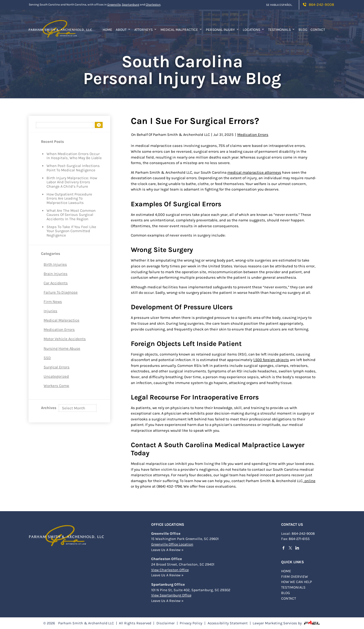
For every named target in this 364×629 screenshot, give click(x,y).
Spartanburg (131, 5)
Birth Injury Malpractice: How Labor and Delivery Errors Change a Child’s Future (72, 182)
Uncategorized (56, 376)
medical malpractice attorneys (254, 172)
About (123, 29)
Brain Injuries (56, 274)
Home (107, 30)
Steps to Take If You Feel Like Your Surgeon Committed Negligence (71, 231)
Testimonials (282, 29)
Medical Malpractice (182, 29)
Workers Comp (56, 386)
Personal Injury (223, 29)
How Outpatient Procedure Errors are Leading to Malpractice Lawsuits (69, 199)
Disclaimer (166, 623)
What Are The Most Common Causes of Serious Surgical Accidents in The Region (71, 215)
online (309, 481)
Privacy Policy (191, 623)
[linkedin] (299, 549)
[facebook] (285, 549)
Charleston (153, 5)
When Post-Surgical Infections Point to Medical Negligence (73, 168)
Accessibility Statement (228, 623)
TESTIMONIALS (293, 587)
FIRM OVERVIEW (295, 577)
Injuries (50, 311)
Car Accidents (56, 283)
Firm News (53, 302)
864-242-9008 (318, 5)
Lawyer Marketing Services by (287, 623)
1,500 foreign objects (271, 360)
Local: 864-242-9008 (298, 534)
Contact (318, 30)
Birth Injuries (55, 264)
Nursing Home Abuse (62, 348)
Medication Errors (59, 329)
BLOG (286, 593)
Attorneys (146, 29)
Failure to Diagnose (61, 292)
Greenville (114, 5)
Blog (303, 30)
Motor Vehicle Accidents (65, 339)
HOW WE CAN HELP (297, 582)
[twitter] (292, 549)
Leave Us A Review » (167, 550)
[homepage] (60, 26)
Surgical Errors (57, 367)
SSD (47, 358)
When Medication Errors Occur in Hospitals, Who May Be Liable (74, 156)
